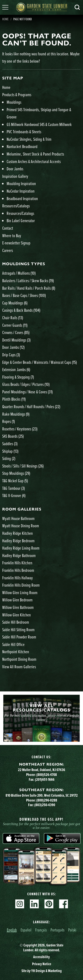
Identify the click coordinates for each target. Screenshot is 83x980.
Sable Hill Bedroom (16, 622)
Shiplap (10, 451)
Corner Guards (15, 325)
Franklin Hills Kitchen (17, 563)
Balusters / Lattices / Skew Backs (28, 281)
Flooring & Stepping (18, 377)
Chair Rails (13, 318)
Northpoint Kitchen (16, 652)
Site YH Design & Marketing (42, 971)
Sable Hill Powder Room (19, 637)
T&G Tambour (14, 488)
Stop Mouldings (16, 473)
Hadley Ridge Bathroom (19, 555)
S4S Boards (13, 436)
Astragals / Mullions (19, 273)
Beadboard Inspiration (22, 198)
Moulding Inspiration (21, 183)
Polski (72, 930)
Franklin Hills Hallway (17, 578)
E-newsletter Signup (16, 243)
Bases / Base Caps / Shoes (24, 295)
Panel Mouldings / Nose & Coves (27, 392)
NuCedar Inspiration (21, 191)
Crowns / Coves (16, 332)
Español (26, 930)
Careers (8, 250)
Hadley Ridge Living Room (21, 548)
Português (57, 930)
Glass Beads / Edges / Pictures (26, 384)
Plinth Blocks (14, 399)
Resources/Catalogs (16, 206)
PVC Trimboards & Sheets (24, 132)
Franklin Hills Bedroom (18, 570)
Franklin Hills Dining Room (21, 585)
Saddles (10, 444)
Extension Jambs (16, 369)
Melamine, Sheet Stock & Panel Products (35, 154)
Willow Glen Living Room (20, 592)
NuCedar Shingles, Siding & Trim (29, 139)
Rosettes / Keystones (20, 429)
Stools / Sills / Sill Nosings (23, 466)
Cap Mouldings (15, 303)
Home (6, 87)
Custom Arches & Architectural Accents (34, 161)
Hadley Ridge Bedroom (18, 541)
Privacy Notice (42, 964)
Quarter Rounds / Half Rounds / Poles (31, 406)
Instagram (20, 904)
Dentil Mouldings (16, 340)
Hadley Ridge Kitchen (17, 533)
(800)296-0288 (47, 800)
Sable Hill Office (13, 644)
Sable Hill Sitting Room (18, 630)
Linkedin (34, 904)
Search (77, 7)
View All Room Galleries (19, 667)
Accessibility (41, 957)
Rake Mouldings (16, 414)
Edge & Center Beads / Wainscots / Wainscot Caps (40, 362)
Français (41, 930)
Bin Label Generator (21, 221)
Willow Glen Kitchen (16, 615)
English (12, 930)
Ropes (9, 421)
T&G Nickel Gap (15, 481)
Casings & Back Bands (21, 310)
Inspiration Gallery (15, 176)
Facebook (64, 904)
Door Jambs (15, 169)
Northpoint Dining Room (19, 659)
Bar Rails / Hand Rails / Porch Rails (29, 288)
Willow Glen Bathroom (18, 607)
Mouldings (14, 102)
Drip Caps (11, 355)
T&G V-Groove (14, 495)
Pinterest (49, 904)
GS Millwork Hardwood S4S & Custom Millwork (39, 124)
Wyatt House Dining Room (21, 526)
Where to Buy (12, 236)
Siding (9, 458)
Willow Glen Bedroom (17, 600)
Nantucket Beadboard (22, 146)
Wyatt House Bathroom (18, 518)
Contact (8, 228)
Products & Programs (17, 95)
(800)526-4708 (47, 775)
